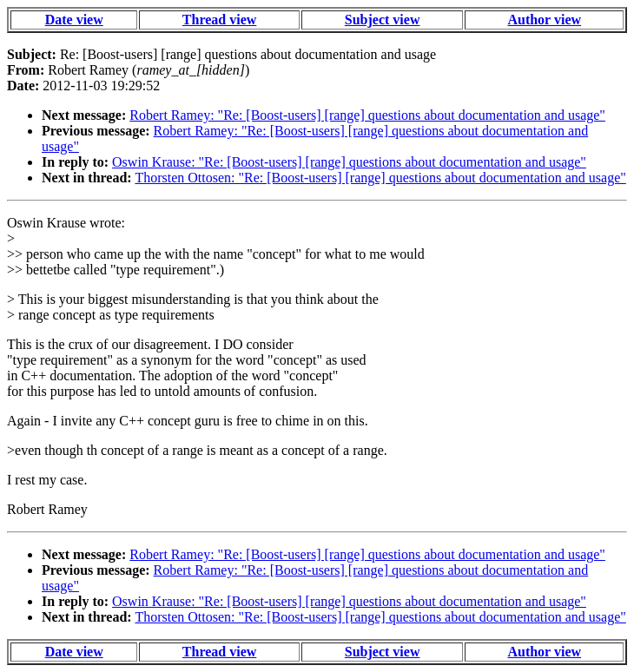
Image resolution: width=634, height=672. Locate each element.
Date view (74, 20)
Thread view (219, 20)
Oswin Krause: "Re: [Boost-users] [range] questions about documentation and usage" (349, 162)
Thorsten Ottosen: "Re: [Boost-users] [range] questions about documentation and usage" (380, 178)
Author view (544, 20)
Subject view (383, 20)
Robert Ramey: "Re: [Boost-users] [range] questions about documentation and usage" (367, 115)
